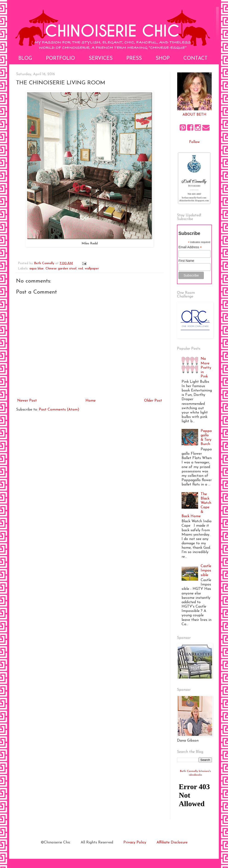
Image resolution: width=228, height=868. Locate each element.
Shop (163, 59)
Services (101, 59)
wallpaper (92, 269)
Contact (195, 59)
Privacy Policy (135, 842)
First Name (186, 261)
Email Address (190, 247)
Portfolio (60, 59)
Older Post (153, 401)
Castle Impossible (206, 571)
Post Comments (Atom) (59, 410)
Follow (194, 142)
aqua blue (37, 269)
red (81, 269)
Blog (25, 59)
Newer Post (27, 401)
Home (91, 401)
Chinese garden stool (61, 269)
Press (134, 59)
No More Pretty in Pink (206, 368)
